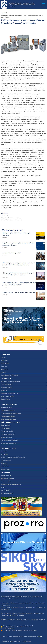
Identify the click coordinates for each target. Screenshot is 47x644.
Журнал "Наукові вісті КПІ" (9, 443)
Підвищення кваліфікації (8, 416)
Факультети (4, 369)
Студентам (4, 463)
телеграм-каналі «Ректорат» (29, 630)
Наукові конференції (7, 431)
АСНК (3, 216)
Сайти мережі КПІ (6, 425)
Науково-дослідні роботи (8, 434)
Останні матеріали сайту (13, 230)
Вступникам (4, 454)
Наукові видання (6, 428)
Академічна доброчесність (9, 481)
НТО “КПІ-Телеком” (7, 384)
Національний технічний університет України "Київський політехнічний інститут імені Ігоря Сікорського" (21, 5)
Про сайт (35, 603)
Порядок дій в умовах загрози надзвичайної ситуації (18, 626)
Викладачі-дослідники (7, 478)
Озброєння (18, 218)
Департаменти (5, 363)
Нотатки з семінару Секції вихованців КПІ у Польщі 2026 (19, 293)
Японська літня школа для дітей (12, 253)
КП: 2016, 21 (5, 213)
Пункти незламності (9, 628)
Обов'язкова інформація (17, 603)
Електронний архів (6, 437)
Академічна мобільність (8, 410)
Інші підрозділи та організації (9, 375)
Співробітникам (6, 469)
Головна (3, 13)
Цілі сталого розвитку (7, 493)
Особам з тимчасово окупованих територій (13, 457)
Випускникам (5, 466)
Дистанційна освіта (7, 407)
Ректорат (3, 357)
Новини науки (18, 220)
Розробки (11, 218)
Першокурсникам (6, 460)
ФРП (8, 216)
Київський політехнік (7, 220)
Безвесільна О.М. (6, 222)
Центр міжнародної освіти (8, 419)
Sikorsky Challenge (6, 475)
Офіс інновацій (5, 399)
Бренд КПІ (28, 603)
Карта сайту (42, 603)
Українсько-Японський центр (9, 393)
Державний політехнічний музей (10, 381)
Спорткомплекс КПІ (7, 387)
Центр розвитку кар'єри (8, 396)
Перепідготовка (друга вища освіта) (11, 413)
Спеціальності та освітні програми (11, 484)
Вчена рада (4, 360)
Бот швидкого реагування (38, 620)
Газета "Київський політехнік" (10, 440)
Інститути (4, 366)
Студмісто (4, 390)
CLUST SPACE (5, 490)
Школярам (4, 451)
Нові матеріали (5, 605)
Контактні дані (5, 603)
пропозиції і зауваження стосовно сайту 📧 (29, 637)
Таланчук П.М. (16, 222)
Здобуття (4, 218)
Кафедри (3, 372)
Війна (3, 487)
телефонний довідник (18, 615)
